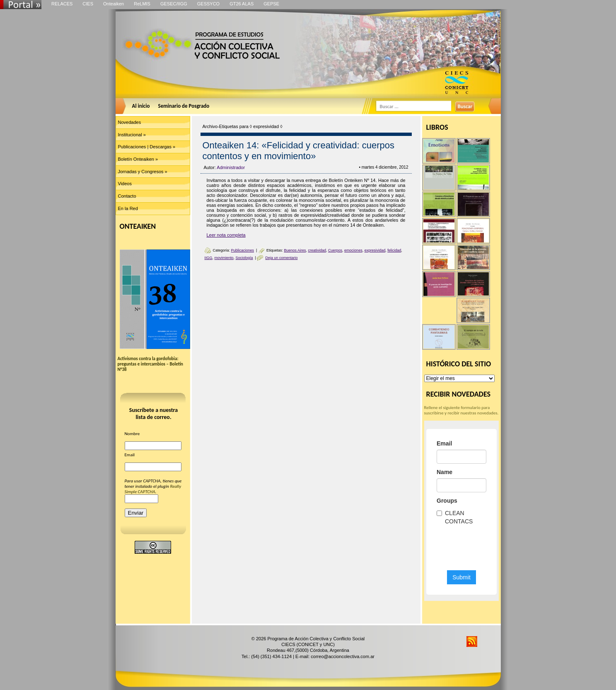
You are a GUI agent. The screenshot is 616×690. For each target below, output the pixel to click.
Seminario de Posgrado (184, 106)
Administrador (231, 167)
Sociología (244, 258)
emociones (353, 250)
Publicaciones (243, 250)
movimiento (224, 258)
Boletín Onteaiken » (138, 159)
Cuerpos (335, 250)
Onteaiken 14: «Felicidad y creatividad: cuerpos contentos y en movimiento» (298, 151)
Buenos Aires (295, 250)
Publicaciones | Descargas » (147, 147)
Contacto (127, 196)
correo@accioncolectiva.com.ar (343, 656)
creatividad (317, 250)
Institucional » (132, 135)
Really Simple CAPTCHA (153, 489)
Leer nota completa (226, 235)
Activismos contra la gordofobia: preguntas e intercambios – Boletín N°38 (151, 364)
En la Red (128, 208)
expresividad (375, 250)
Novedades (130, 122)
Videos (125, 184)
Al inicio (141, 106)
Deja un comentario (281, 258)
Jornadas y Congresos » (143, 172)
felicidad (394, 250)
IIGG (209, 258)
